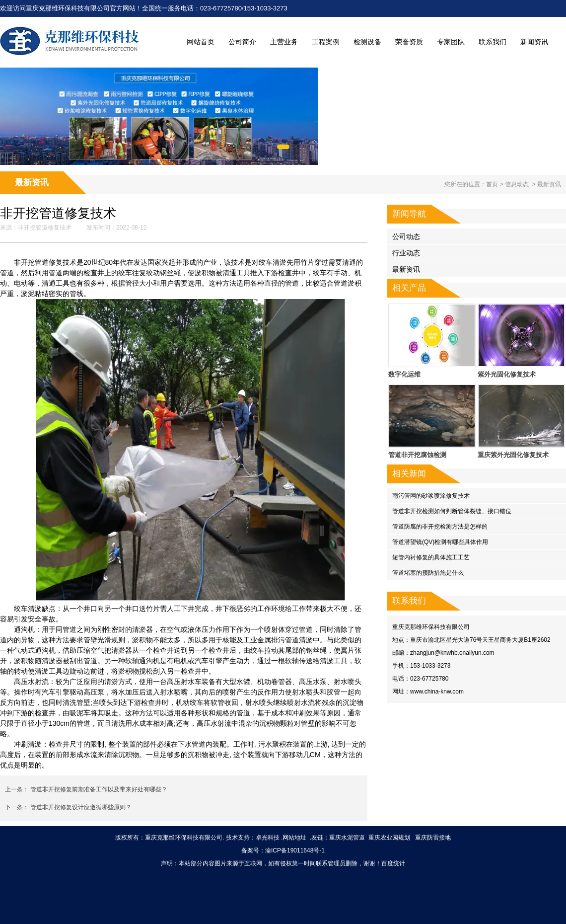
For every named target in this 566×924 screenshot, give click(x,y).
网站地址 (294, 838)
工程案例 (326, 42)
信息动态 (517, 184)
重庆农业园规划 (389, 838)
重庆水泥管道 (347, 838)
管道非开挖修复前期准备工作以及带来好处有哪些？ (98, 789)
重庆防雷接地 (433, 838)
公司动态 (406, 236)
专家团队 (451, 42)
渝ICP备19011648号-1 (295, 850)
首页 (492, 184)
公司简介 (242, 42)
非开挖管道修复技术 (45, 228)
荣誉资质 (409, 42)
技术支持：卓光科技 (253, 838)
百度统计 (393, 863)
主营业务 (284, 42)
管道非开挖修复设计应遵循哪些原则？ (80, 807)
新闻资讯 (534, 42)
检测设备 (367, 42)
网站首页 (201, 42)
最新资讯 (406, 269)
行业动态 (406, 253)
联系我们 (493, 42)
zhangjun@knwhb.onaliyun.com (452, 653)
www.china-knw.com (437, 692)
